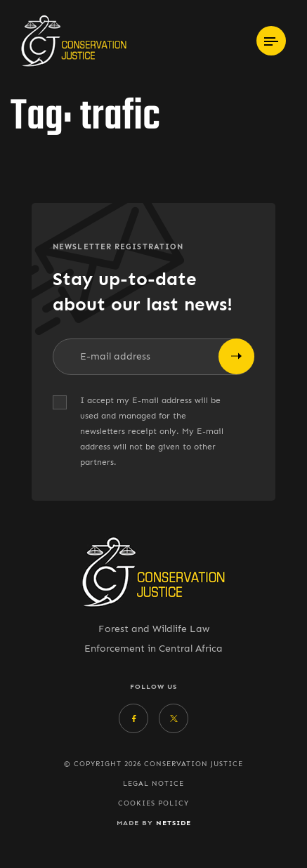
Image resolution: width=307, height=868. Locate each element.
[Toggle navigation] (271, 41)
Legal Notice (153, 784)
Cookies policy (153, 803)
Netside (174, 823)
